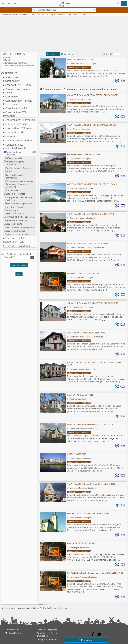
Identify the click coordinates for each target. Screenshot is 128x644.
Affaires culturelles (15, 158)
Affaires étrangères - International (15, 163)
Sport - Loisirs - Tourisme (18, 234)
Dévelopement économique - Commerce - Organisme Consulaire (19, 184)
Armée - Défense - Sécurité (18, 168)
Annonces (7, 608)
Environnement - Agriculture (19, 204)
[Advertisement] (64, 33)
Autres (9, 171)
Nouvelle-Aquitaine (28, 608)
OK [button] (32, 257)
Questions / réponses (47, 629)
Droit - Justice (12, 190)
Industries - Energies (15, 207)
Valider (19, 274)
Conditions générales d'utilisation (47, 634)
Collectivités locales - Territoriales (16, 176)
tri (103, 54)
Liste (51, 54)
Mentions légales (13, 633)
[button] (19, 266)
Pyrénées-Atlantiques (55, 608)
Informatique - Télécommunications (16, 212)
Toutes (8, 57)
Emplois (9, 60)
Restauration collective (16, 220)
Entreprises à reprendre (16, 63)
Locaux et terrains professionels (20, 66)
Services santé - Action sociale (20, 227)
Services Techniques (15, 231)
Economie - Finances (15, 194)
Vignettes (67, 54)
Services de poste (14, 224)
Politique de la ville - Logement (20, 217)
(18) (34, 152)
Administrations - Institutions (14, 153)
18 (86, 640)
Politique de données (47, 640)
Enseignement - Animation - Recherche (19, 199)
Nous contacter (12, 629)
